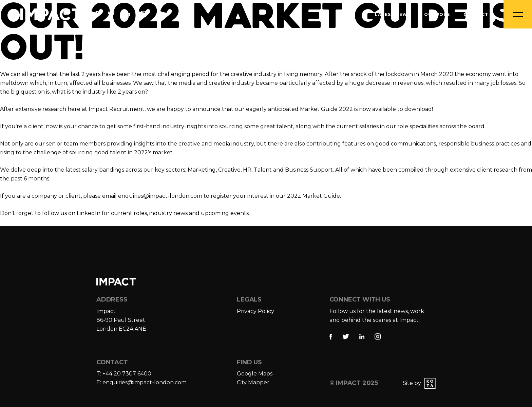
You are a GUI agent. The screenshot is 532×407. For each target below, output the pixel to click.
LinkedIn (89, 213)
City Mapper (253, 382)
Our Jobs (437, 14)
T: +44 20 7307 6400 (124, 374)
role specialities (417, 126)
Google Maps (255, 374)
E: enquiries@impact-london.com (141, 382)
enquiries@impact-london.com (160, 196)
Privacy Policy (255, 311)
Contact (476, 14)
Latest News (393, 14)
